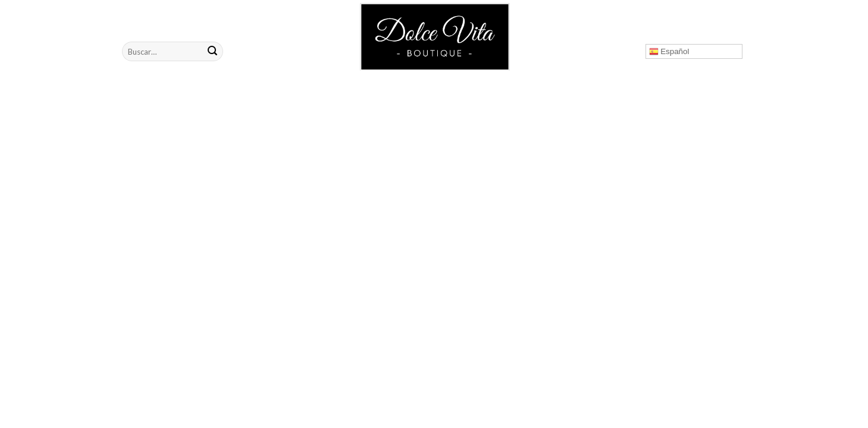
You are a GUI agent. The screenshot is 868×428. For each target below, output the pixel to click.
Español (669, 52)
